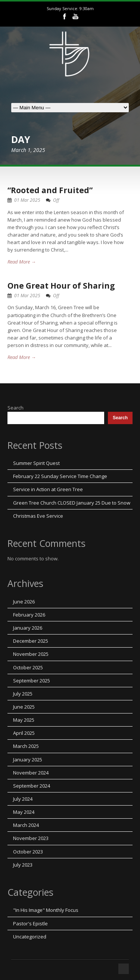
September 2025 (32, 681)
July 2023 (23, 865)
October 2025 (28, 667)
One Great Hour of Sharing (61, 286)
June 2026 (24, 602)
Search (15, 408)
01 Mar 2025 (27, 200)
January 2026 (28, 628)
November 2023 (31, 838)
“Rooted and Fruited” (50, 190)
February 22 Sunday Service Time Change (60, 476)
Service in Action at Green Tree (48, 489)
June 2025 (24, 707)
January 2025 (28, 760)
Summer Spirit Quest (36, 463)
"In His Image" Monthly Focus (46, 910)
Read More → (22, 262)
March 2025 (26, 746)
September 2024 (32, 786)
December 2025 (31, 641)
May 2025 (24, 720)
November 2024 (31, 773)
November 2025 (31, 654)
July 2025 (23, 694)
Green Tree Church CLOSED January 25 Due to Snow (72, 503)
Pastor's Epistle (30, 923)
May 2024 (24, 812)
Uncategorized (30, 937)
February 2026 (29, 615)
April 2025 (24, 733)
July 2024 (23, 799)
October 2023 (28, 852)
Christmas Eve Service (38, 516)
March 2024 (26, 825)
